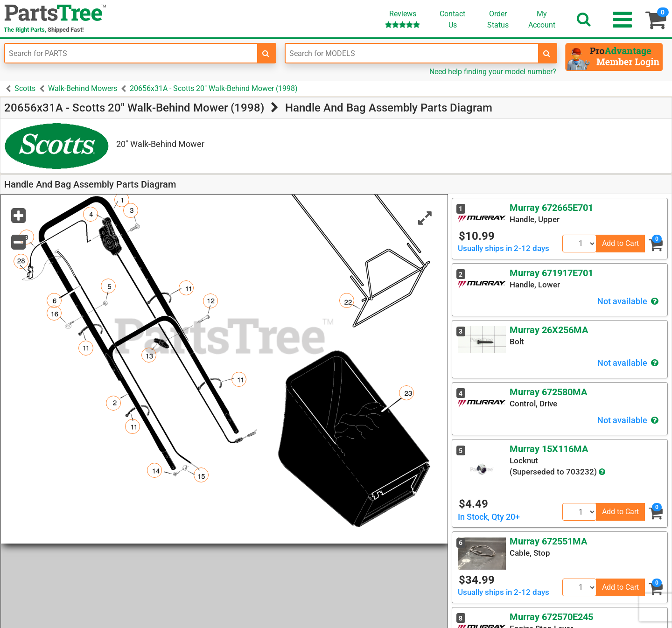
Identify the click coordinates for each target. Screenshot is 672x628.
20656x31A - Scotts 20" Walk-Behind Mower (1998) (214, 88)
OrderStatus (498, 19)
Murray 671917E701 (551, 273)
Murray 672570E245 (551, 617)
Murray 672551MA (548, 541)
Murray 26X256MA (549, 330)
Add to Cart (620, 243)
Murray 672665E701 (551, 208)
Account (542, 19)
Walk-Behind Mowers (83, 88)
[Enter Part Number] (131, 53)
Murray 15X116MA (549, 449)
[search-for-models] (547, 53)
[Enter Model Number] (412, 53)
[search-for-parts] (266, 53)
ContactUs (452, 19)
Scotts (25, 88)
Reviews (402, 19)
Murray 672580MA (548, 392)
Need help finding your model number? (493, 72)
